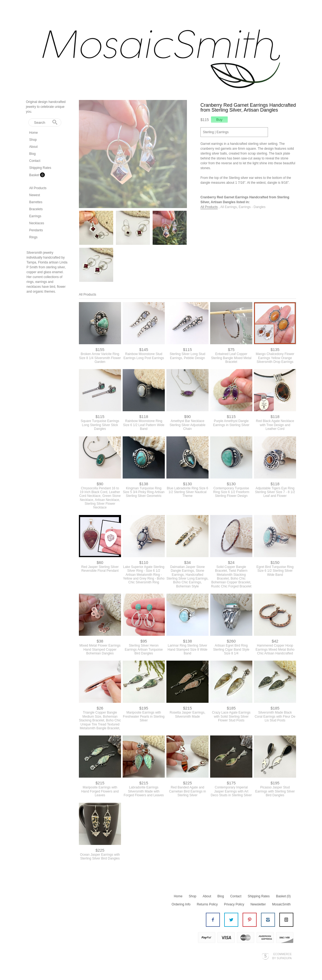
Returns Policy (207, 904)
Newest (35, 195)
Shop (33, 140)
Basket (35, 175)
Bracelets (36, 209)
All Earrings (228, 207)
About (33, 147)
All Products (38, 188)
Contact (35, 161)
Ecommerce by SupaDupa (282, 956)
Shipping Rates (40, 168)
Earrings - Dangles (252, 207)
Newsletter (258, 904)
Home (33, 133)
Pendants (36, 230)
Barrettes (36, 202)
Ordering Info (181, 904)
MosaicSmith (281, 904)
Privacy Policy (234, 904)
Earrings (35, 216)
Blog (32, 154)
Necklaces (37, 223)
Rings (33, 237)
